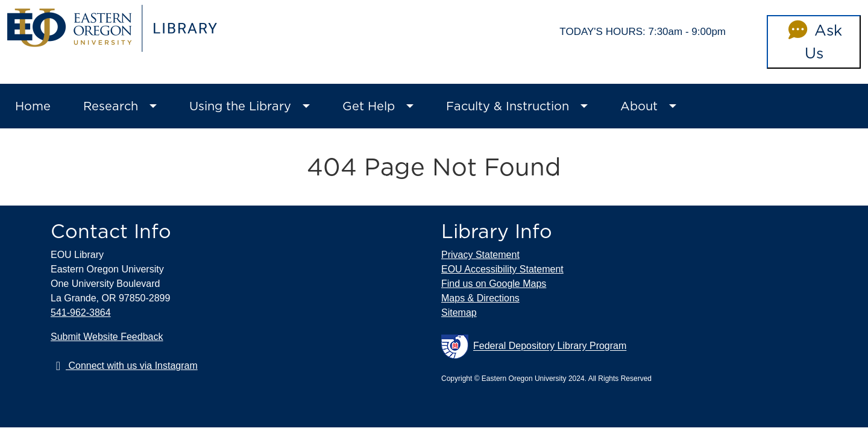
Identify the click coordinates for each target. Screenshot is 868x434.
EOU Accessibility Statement (502, 269)
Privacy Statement (480, 255)
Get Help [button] (369, 106)
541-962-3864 (81, 313)
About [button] (639, 106)
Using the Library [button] (240, 106)
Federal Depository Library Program (534, 347)
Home (33, 106)
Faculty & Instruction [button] (508, 106)
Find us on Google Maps (494, 284)
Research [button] (111, 106)
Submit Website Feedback (107, 337)
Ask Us (813, 42)
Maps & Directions (480, 298)
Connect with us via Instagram (124, 366)
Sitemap (459, 313)
